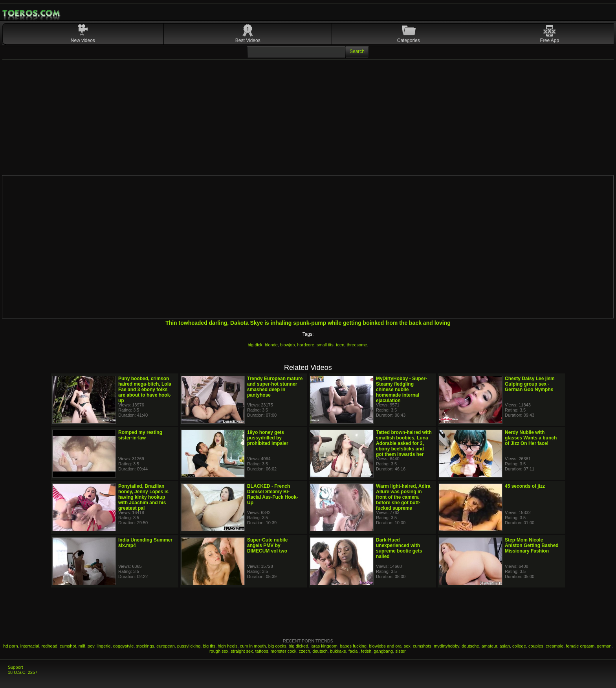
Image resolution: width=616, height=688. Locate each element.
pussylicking (189, 646)
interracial (30, 646)
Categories (409, 40)
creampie (555, 646)
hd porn (10, 646)
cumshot (68, 646)
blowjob (287, 345)
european (166, 646)
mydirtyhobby (446, 646)
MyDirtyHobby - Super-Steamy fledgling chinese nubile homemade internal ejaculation (401, 390)
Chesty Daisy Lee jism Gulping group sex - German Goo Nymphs (530, 384)
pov (91, 646)
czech (304, 651)
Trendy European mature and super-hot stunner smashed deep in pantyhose (275, 387)
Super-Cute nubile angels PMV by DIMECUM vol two (267, 545)
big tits (209, 646)
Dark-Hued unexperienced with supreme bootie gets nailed (399, 548)
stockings (145, 646)
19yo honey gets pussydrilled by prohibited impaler (268, 438)
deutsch (320, 651)
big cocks (277, 646)
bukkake (338, 651)
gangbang (383, 651)
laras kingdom (324, 646)
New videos (83, 40)
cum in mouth (253, 646)
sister (400, 651)
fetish (366, 651)
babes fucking (353, 646)
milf (82, 646)
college (519, 646)
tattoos (262, 651)
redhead (49, 646)
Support (16, 667)
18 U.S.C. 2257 (23, 672)
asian (505, 646)
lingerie (104, 646)
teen (340, 345)
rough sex (219, 651)
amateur (489, 646)
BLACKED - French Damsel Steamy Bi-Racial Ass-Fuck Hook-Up (273, 494)
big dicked (299, 646)
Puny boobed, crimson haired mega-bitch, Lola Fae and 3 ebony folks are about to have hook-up (145, 390)
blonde (271, 345)
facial (354, 651)
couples (536, 646)
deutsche (470, 646)
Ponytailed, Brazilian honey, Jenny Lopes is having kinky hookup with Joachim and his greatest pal (143, 497)
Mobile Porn (32, 13)
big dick (255, 345)
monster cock (283, 651)
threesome (357, 345)
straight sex (242, 651)
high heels (227, 646)
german (604, 646)
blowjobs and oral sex (390, 646)
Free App (550, 40)
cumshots (422, 646)
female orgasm (580, 646)
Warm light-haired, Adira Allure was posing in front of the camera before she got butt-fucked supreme (403, 497)
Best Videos (248, 40)
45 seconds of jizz (525, 486)
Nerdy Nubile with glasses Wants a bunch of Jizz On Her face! (531, 438)
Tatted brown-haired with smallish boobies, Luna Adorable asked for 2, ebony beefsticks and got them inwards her (404, 443)
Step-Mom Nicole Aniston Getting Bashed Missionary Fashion (532, 545)
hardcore (305, 345)
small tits (325, 345)
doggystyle (124, 646)
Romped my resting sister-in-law (140, 435)
